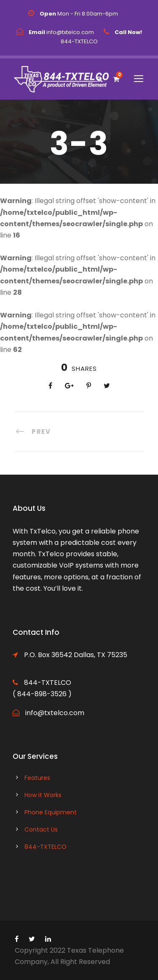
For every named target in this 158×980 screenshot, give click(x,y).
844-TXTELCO (46, 847)
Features (37, 778)
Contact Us (41, 829)
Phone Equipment (51, 812)
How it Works (43, 795)
